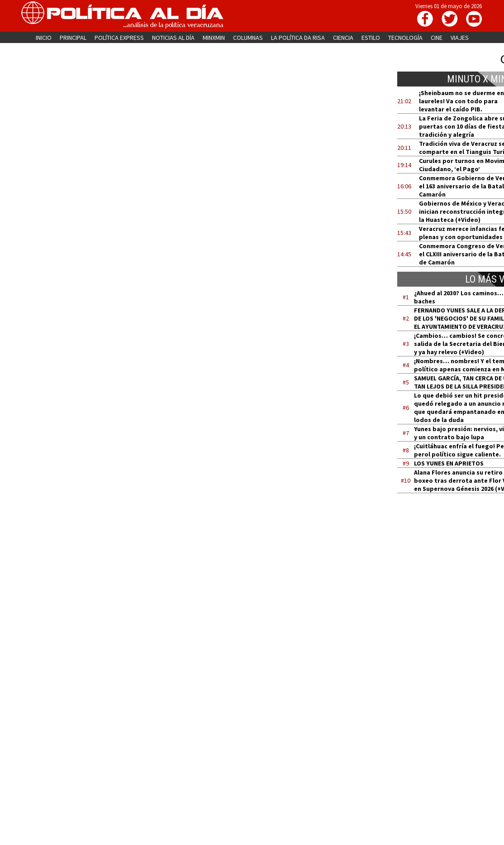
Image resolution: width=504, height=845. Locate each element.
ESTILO (371, 38)
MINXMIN (214, 38)
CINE (437, 38)
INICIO (44, 38)
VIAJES (460, 38)
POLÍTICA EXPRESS (119, 38)
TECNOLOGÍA (405, 38)
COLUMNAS (248, 38)
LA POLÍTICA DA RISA (298, 38)
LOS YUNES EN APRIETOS (449, 463)
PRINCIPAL (73, 38)
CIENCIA (343, 38)
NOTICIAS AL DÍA (173, 38)
